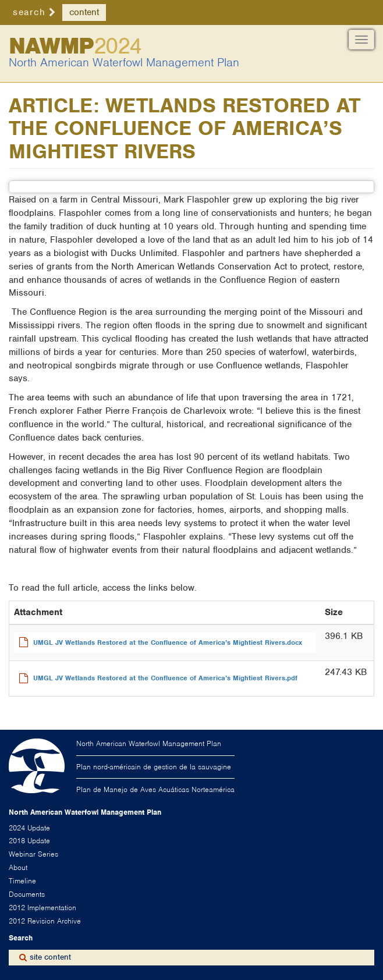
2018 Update (29, 841)
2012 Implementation (42, 908)
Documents (27, 894)
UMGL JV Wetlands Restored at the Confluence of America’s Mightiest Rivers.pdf (165, 678)
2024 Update (29, 828)
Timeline (22, 881)
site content (50, 957)
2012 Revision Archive (45, 921)
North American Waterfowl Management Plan (124, 63)
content (84, 12)
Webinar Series (33, 854)
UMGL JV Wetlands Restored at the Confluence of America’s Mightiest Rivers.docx (168, 642)
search (29, 12)
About (18, 867)
